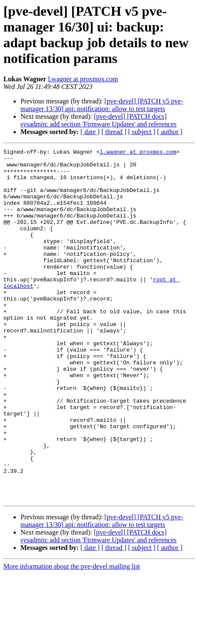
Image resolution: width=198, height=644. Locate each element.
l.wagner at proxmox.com (83, 79)
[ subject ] (142, 132)
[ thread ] (114, 132)
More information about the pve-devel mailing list (72, 637)
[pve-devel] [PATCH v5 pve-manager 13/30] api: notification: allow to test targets (102, 105)
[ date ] (90, 132)
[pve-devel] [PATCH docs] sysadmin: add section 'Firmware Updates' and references (99, 120)
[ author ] (170, 132)
